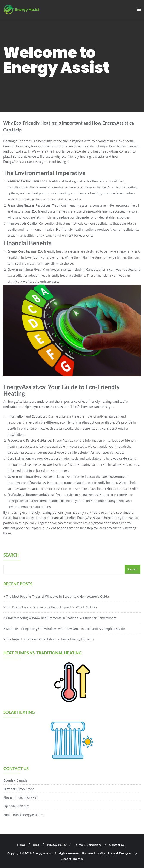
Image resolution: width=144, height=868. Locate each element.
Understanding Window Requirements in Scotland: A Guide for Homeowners (61, 618)
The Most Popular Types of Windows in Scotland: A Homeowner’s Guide (57, 596)
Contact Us (117, 845)
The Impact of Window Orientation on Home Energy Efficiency (50, 639)
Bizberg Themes (72, 859)
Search (11, 555)
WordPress (108, 853)
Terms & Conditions (88, 845)
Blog (36, 845)
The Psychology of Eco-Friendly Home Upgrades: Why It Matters (51, 607)
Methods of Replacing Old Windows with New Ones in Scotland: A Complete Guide (65, 629)
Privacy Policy (57, 845)
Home (21, 845)
